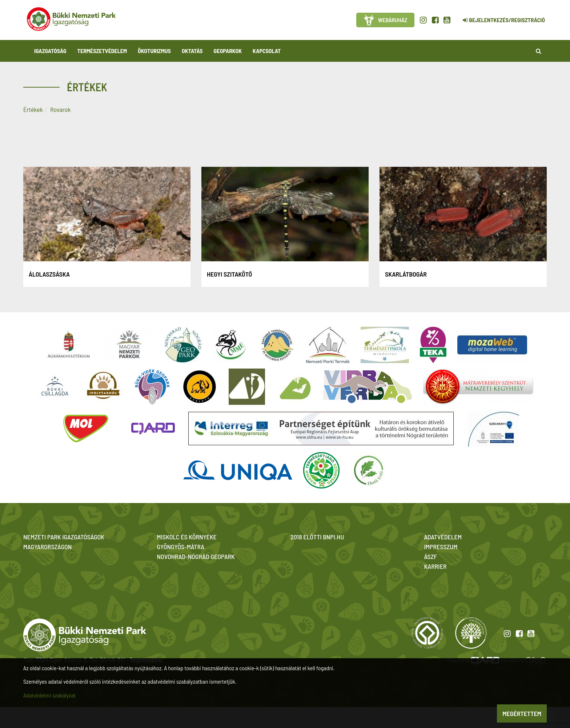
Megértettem (522, 713)
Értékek (33, 109)
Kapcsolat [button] (267, 51)
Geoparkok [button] (228, 51)
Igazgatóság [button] (50, 51)
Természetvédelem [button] (102, 51)
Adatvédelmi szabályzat (49, 695)
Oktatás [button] (192, 51)
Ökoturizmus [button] (154, 51)
